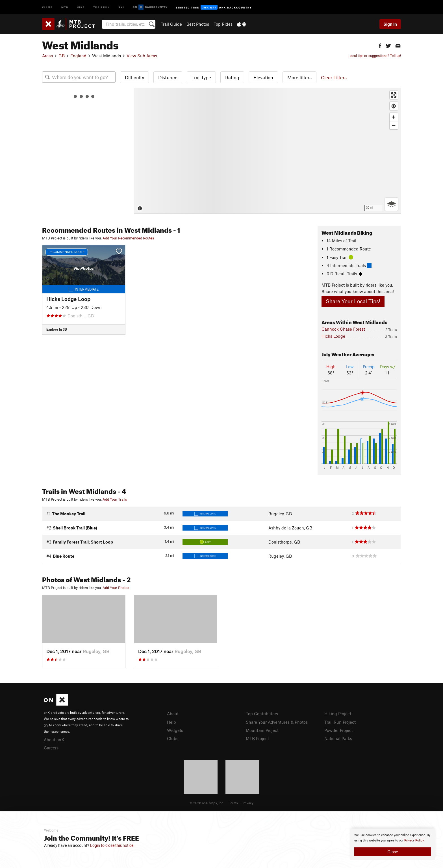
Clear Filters (334, 77)
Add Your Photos (116, 588)
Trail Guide (171, 24)
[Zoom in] (394, 117)
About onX (54, 740)
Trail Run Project (340, 722)
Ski (121, 7)
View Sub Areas (142, 56)
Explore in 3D (57, 329)
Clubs (173, 738)
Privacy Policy (414, 840)
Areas (47, 56)
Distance (168, 77)
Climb (47, 7)
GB (62, 56)
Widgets (175, 730)
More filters (299, 77)
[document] (393, 844)
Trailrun (102, 7)
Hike (81, 7)
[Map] (267, 151)
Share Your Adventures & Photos (277, 722)
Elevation (263, 77)
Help (171, 722)
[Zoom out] (394, 125)
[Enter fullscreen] (394, 95)
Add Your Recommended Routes (128, 238)
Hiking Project (338, 714)
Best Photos (198, 24)
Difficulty (134, 77)
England (78, 56)
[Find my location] (394, 106)
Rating (232, 77)
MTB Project (257, 738)
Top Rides (223, 24)
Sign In (390, 24)
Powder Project (339, 730)
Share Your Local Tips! (353, 301)
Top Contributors (262, 714)
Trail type (201, 77)
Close (393, 852)
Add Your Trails (115, 499)
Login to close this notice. (112, 845)
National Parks (338, 738)
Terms (233, 803)
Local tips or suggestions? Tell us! (375, 56)
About (173, 714)
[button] (380, 45)
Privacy (248, 803)
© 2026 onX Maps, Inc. (207, 803)
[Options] (391, 204)
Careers (51, 748)
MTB (65, 7)
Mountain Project (262, 730)
